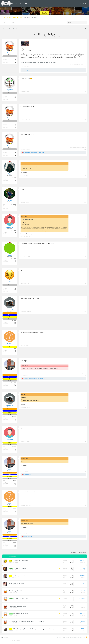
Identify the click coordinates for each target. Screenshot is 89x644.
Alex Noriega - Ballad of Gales (17, 606)
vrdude (83, 621)
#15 (85, 471)
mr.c (21, 375)
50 (16, 260)
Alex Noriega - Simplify (19, 568)
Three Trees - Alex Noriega (16, 583)
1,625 (15, 384)
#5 (85, 176)
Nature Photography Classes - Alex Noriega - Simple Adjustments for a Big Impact (35, 629)
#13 (85, 407)
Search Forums (5, 23)
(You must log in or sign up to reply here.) (79, 553)
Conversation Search (31, 18)
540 (15, 288)
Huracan (22, 257)
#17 (85, 533)
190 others (39, 70)
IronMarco (30, 70)
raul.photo (25, 153)
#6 (85, 202)
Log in (83, 3)
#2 (85, 92)
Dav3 (22, 283)
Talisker (50, 37)
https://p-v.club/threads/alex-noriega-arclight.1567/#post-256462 (39, 63)
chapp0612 (33, 378)
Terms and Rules (74, 637)
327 (15, 448)
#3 (85, 120)
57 (16, 350)
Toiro (30, 378)
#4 (85, 149)
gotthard (83, 561)
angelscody (33, 153)
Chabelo (22, 202)
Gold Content (18, 18)
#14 (85, 441)
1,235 (15, 325)
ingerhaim (11, 585)
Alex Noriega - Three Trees (20, 614)
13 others (40, 378)
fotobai (29, 153)
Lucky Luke (23, 237)
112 (15, 206)
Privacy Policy (82, 637)
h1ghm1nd (11, 562)
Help (64, 637)
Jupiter (10, 570)
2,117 (15, 387)
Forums (8, 18)
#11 (85, 345)
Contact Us (59, 637)
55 (16, 179)
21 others (39, 153)
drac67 (83, 629)
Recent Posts (13, 23)
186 (15, 96)
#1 (85, 67)
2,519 (15, 322)
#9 (85, 283)
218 (15, 510)
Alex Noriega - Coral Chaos (16, 591)
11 (16, 232)
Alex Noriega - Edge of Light (20, 561)
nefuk (34, 70)
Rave (22, 176)
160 (15, 60)
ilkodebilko (25, 70)
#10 (85, 312)
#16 (85, 505)
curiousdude (23, 312)
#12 (85, 375)
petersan (83, 576)
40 (16, 62)
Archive (39, 37)
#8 (85, 257)
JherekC (22, 345)
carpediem (23, 92)
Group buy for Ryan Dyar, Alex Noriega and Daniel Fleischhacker (27, 621)
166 (15, 451)
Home (67, 637)
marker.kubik (26, 378)
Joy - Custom (5, 637)
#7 (85, 237)
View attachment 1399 (28, 219)
